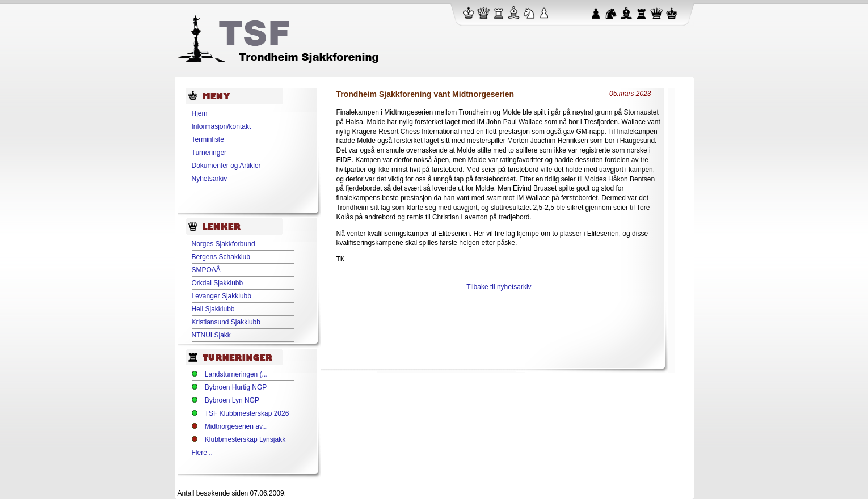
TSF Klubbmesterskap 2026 (247, 413)
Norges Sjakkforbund (224, 244)
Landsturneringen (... (236, 374)
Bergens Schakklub (221, 257)
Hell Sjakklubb (213, 309)
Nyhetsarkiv (210, 179)
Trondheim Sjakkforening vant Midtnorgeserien (425, 94)
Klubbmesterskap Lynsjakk (245, 439)
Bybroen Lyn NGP (232, 400)
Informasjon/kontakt (222, 126)
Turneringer (209, 153)
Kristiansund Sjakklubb (226, 322)
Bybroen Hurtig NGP (236, 387)
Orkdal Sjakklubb (218, 283)
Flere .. (202, 453)
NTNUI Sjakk (211, 335)
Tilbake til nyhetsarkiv (499, 287)
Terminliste (208, 139)
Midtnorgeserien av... (236, 426)
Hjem (200, 113)
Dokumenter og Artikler (226, 166)
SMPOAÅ (206, 270)
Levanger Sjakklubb (222, 296)
